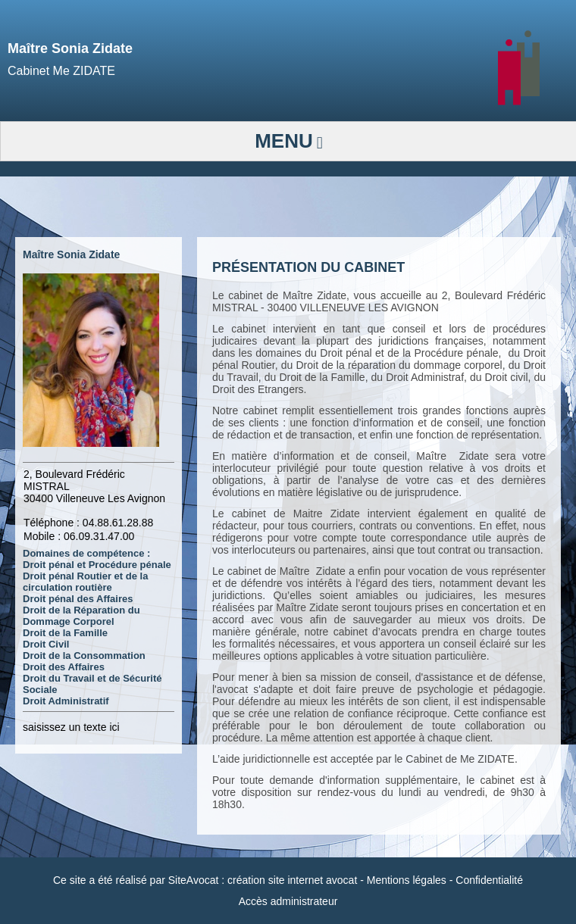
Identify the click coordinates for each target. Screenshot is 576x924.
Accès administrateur (288, 901)
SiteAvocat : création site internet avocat (263, 880)
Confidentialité (489, 880)
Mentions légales (407, 880)
